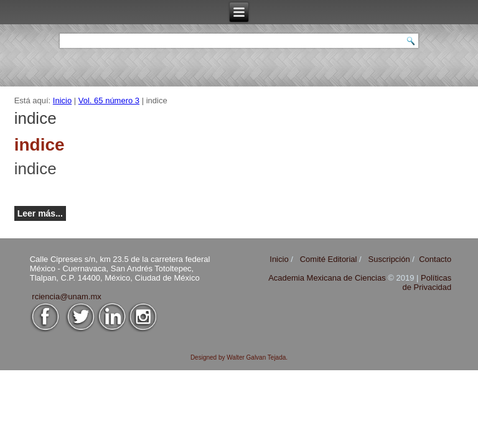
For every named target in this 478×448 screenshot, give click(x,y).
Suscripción (389, 259)
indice (35, 169)
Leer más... (40, 213)
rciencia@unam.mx (66, 296)
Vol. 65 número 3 (109, 100)
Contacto (435, 259)
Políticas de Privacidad (427, 282)
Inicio (62, 100)
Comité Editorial (329, 259)
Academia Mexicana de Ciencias (328, 278)
